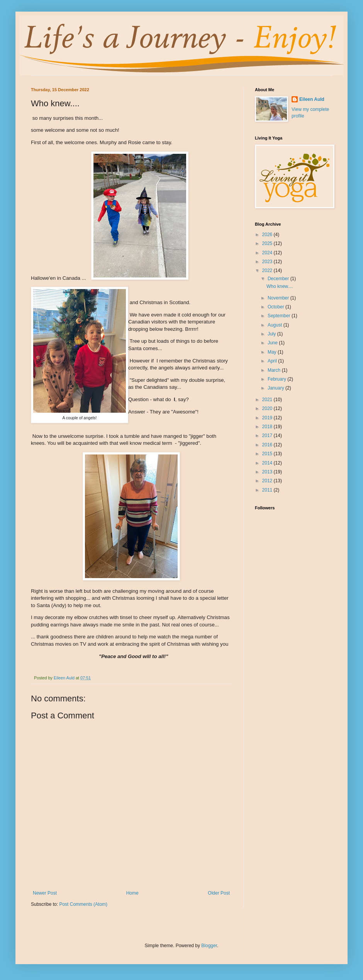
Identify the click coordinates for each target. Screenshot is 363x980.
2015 (268, 454)
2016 (268, 445)
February (277, 379)
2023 (268, 262)
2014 (268, 463)
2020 (268, 408)
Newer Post (45, 893)
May (273, 352)
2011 (268, 490)
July (272, 334)
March (275, 370)
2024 (268, 253)
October (276, 307)
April (273, 361)
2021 (268, 400)
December (279, 279)
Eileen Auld (312, 99)
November (279, 298)
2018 (268, 427)
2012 (268, 481)
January (276, 388)
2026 (268, 235)
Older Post (219, 893)
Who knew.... (280, 286)
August (276, 325)
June (273, 343)
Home (132, 893)
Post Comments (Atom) (83, 904)
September (280, 316)
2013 (268, 472)
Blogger (209, 946)
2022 (268, 271)
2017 (268, 436)
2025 (268, 243)
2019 (268, 418)
